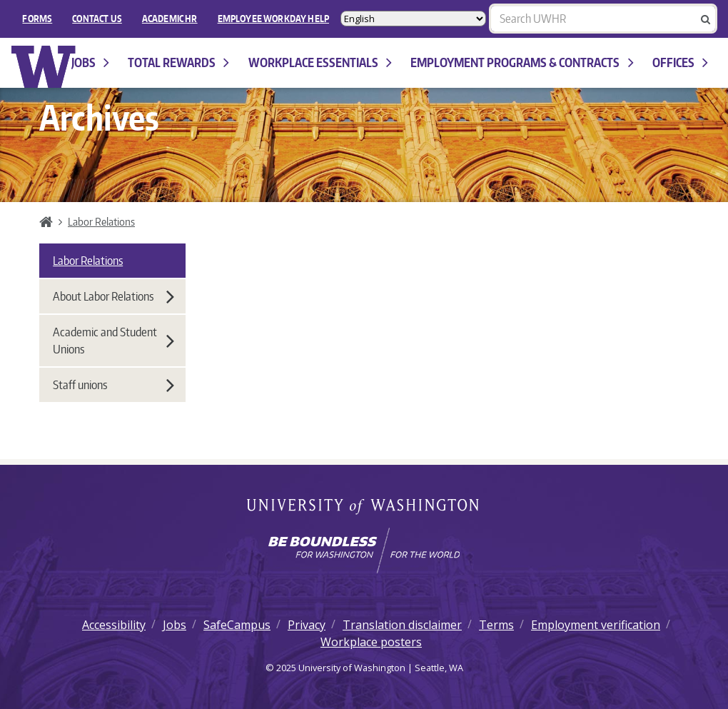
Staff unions (113, 385)
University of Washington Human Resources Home (44, 67)
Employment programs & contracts (522, 62)
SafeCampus (237, 625)
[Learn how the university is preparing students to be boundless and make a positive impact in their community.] (364, 550)
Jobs (90, 62)
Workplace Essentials (320, 62)
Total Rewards (178, 62)
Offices (680, 62)
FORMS (37, 19)
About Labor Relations (113, 296)
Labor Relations (101, 221)
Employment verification (596, 625)
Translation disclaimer (402, 625)
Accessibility (114, 625)
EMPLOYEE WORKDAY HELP (273, 19)
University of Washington (364, 508)
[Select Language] (413, 19)
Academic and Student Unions (113, 341)
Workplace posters (371, 642)
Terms (496, 625)
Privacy (307, 625)
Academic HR (170, 19)
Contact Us (97, 19)
